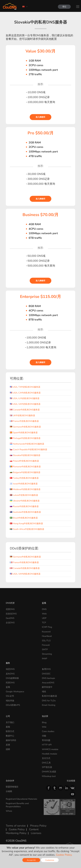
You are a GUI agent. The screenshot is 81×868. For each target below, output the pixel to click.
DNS (44, 609)
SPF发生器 (47, 767)
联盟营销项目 (12, 787)
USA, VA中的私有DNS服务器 (25, 404)
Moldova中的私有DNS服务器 (25, 489)
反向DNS (10, 674)
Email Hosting (49, 705)
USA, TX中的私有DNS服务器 (25, 387)
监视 (44, 603)
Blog (44, 722)
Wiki (44, 727)
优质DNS (10, 609)
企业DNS (10, 623)
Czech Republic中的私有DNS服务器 (28, 449)
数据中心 (10, 736)
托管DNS (10, 683)
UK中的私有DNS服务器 (22, 415)
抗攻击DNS (11, 614)
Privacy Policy (38, 826)
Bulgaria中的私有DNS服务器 (25, 472)
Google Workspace (15, 691)
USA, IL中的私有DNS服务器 (25, 398)
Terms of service (16, 826)
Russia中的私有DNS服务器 (24, 506)
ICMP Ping (47, 627)
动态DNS (10, 669)
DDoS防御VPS (13, 705)
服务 (8, 663)
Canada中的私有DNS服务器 (25, 410)
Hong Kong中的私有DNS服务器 (26, 523)
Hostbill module (50, 754)
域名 (44, 691)
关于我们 (10, 722)
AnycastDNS (48, 683)
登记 (64, 7)
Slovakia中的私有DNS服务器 (25, 455)
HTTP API (47, 745)
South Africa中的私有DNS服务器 (27, 529)
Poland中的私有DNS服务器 (24, 461)
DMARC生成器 (49, 772)
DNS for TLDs (49, 701)
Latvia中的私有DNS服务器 (24, 495)
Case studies (48, 731)
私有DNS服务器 (49, 696)
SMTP (45, 649)
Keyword (46, 632)
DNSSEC (46, 674)
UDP (44, 618)
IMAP (45, 659)
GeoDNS (10, 618)
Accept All (31, 860)
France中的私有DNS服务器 (24, 421)
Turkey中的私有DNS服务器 (24, 478)
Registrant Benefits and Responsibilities (17, 805)
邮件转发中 (47, 687)
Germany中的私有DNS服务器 (25, 427)
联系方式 (10, 731)
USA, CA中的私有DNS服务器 (25, 393)
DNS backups (48, 678)
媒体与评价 (11, 740)
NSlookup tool (49, 776)
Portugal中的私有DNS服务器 (25, 438)
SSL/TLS (46, 641)
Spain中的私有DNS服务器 (24, 433)
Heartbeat (47, 636)
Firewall (46, 645)
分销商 (9, 791)
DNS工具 (46, 763)
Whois (9, 811)
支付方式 (46, 758)
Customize (50, 860)
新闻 (8, 727)
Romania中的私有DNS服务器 (25, 467)
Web (44, 614)
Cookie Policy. (64, 855)
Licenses (36, 833)
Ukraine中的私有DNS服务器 (25, 501)
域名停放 (10, 701)
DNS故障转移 (12, 678)
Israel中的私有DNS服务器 (24, 484)
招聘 (8, 749)
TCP (44, 623)
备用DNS (46, 669)
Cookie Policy (17, 829)
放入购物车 (40, 117)
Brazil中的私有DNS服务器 (24, 518)
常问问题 (46, 740)
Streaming (47, 654)
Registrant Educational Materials (21, 799)
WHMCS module (50, 749)
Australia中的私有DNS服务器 (25, 512)
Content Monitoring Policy (22, 831)
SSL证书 (10, 696)
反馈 (8, 745)
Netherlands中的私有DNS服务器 (27, 444)
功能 (44, 736)
